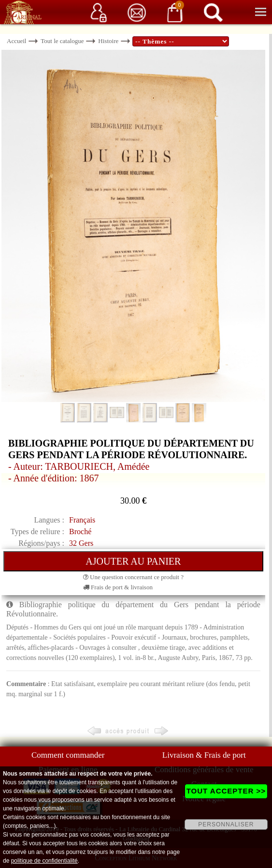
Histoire (108, 41)
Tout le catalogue (62, 41)
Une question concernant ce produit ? (133, 577)
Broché (80, 531)
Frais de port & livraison (118, 587)
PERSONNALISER (226, 824)
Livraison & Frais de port (204, 755)
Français (82, 520)
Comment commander (68, 755)
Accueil (16, 41)
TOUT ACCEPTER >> (226, 791)
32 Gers (81, 543)
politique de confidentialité (44, 861)
